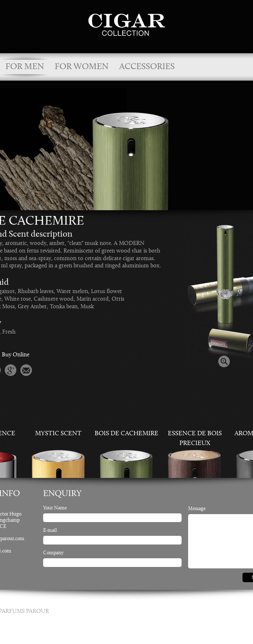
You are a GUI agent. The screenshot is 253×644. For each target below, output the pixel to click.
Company (53, 553)
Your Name (55, 508)
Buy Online (16, 355)
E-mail (50, 531)
